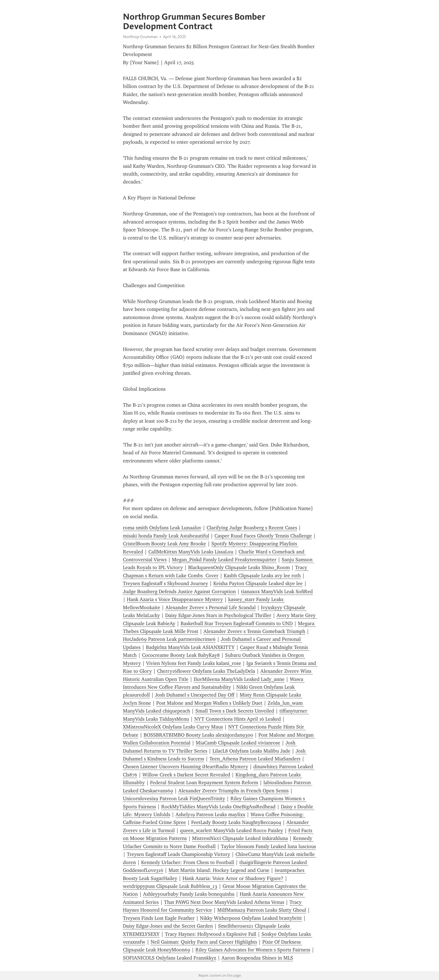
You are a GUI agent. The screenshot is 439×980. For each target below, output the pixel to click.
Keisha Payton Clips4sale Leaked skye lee (258, 583)
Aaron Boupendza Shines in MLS (257, 958)
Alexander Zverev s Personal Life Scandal (211, 607)
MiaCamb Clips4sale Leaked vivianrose (238, 743)
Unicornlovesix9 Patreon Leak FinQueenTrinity (174, 799)
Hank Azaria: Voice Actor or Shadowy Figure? (233, 878)
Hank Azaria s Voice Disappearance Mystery (175, 599)
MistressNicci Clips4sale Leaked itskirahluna (240, 838)
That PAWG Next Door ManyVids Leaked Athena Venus (224, 902)
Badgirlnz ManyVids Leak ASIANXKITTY (190, 647)
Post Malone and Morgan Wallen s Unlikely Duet (209, 703)
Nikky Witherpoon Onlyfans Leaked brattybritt (251, 918)
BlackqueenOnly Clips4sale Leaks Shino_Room (239, 567)
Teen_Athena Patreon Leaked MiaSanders (255, 759)
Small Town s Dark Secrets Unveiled (235, 711)
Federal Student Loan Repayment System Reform (204, 783)
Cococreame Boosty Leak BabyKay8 (181, 655)
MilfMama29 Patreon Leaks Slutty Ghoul (262, 910)
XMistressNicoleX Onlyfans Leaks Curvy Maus (173, 727)
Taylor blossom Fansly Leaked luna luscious (268, 846)
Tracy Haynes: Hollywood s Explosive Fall (211, 934)
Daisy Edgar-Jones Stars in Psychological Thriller (218, 615)
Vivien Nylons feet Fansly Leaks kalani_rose (194, 663)
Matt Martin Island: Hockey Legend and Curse (219, 870)
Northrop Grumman (140, 37)
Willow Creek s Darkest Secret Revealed (186, 775)
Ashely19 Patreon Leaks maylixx (210, 814)
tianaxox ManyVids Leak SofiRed (277, 592)
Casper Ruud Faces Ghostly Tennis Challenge (263, 536)
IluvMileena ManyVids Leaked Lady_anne (239, 679)
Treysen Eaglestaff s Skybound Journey (165, 583)
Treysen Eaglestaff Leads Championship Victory (178, 854)
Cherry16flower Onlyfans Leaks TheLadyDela (206, 671)
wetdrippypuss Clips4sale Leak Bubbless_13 (170, 886)
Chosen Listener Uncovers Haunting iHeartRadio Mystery (185, 767)
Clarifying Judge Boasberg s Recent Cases (252, 528)
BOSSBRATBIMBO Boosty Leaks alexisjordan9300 (198, 735)
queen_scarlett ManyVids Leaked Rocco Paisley (232, 830)
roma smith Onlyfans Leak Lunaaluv (162, 528)
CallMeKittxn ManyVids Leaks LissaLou (191, 552)
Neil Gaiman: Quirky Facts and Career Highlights (204, 942)
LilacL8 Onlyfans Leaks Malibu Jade (251, 751)
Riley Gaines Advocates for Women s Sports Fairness (253, 950)
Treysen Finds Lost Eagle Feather (159, 918)
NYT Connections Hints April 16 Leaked (238, 719)
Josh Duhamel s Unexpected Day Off (195, 695)
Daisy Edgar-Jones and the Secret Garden (168, 926)
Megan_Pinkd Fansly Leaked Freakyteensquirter (224, 560)
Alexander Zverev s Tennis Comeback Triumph (254, 631)
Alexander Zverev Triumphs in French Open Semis (233, 791)
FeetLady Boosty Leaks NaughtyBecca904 (236, 822)
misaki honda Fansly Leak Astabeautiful (166, 536)
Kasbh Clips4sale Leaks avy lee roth (262, 576)
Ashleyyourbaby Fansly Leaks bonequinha (189, 894)
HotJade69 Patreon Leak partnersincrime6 (169, 639)
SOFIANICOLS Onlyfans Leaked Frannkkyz (170, 958)
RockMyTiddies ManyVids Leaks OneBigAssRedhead (218, 807)
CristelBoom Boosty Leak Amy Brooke (164, 544)
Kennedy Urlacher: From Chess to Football (188, 862)
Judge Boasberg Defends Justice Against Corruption (179, 592)
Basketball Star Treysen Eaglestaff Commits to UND (237, 623)
